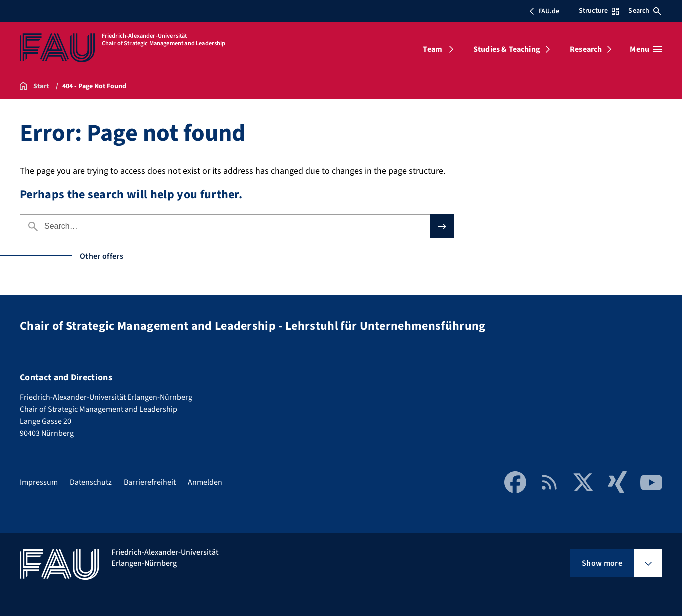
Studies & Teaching (507, 49)
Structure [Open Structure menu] (599, 11)
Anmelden (205, 482)
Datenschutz (91, 482)
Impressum (39, 482)
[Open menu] (646, 49)
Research (586, 49)
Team (433, 49)
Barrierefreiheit (150, 482)
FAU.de (544, 11)
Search (645, 11)
